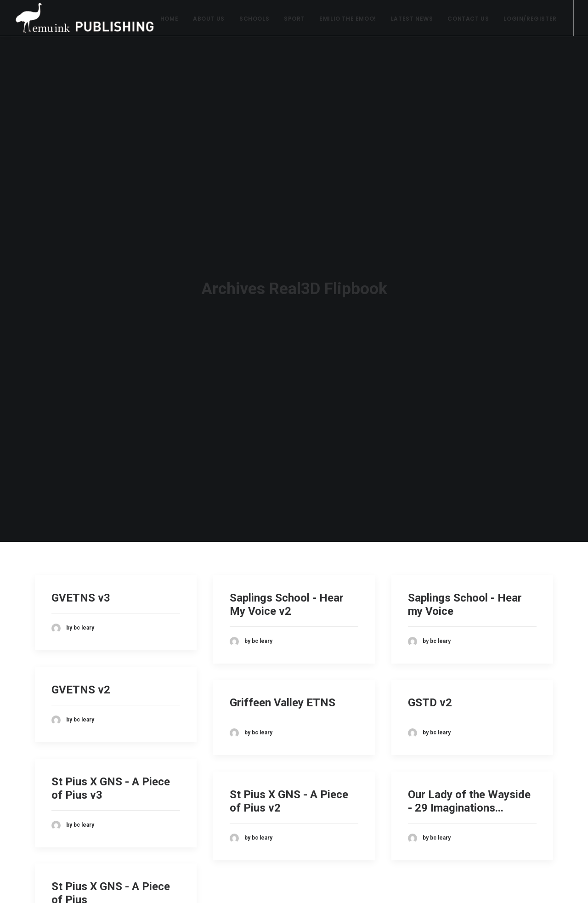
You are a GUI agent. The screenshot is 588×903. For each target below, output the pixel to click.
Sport (294, 19)
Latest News (412, 19)
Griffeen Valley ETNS (283, 693)
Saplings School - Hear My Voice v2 (287, 595)
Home (169, 19)
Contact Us (468, 19)
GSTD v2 (430, 693)
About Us (209, 19)
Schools (254, 19)
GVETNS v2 (81, 680)
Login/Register (530, 19)
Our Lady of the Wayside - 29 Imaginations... (469, 792)
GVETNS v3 (81, 588)
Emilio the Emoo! (348, 19)
